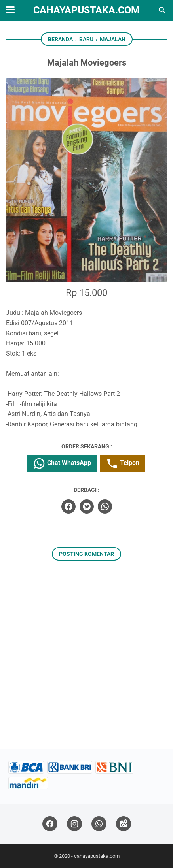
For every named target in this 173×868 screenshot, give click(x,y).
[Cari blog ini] (162, 10)
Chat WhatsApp (62, 463)
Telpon (123, 463)
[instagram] (74, 824)
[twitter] (87, 506)
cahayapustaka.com (86, 10)
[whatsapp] (105, 506)
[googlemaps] (124, 824)
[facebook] (68, 506)
